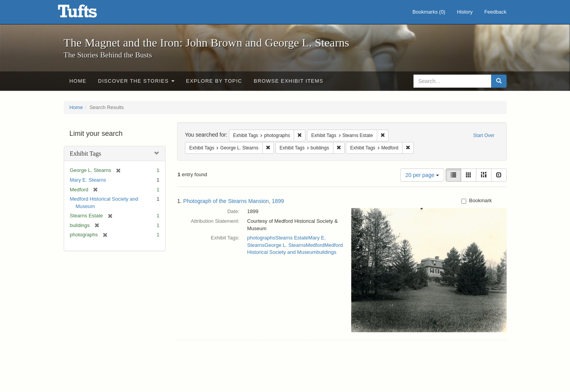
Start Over (484, 135)
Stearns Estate (292, 238)
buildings (326, 252)
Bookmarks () (429, 12)
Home (78, 81)
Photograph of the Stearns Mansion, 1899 (234, 201)
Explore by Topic (214, 81)
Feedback (495, 12)
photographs (261, 238)
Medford (315, 245)
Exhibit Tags (86, 154)
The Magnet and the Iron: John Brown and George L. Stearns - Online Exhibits (87, 14)
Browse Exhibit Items (288, 81)
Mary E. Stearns (88, 180)
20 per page (422, 175)
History (465, 12)
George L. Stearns (285, 245)
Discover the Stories (136, 81)
